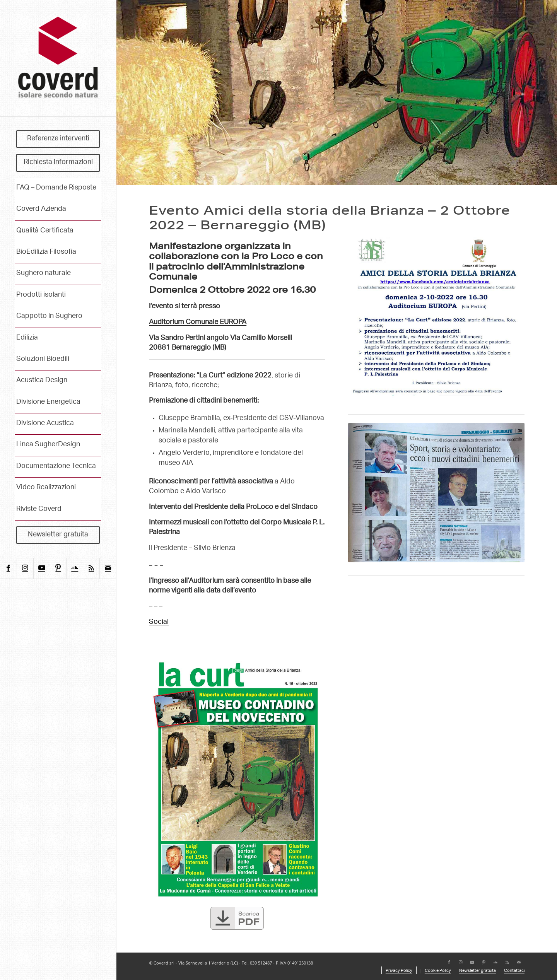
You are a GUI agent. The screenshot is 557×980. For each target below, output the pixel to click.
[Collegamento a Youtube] (42, 568)
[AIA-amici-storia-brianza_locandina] (436, 318)
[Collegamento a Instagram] (25, 568)
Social (159, 622)
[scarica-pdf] (237, 919)
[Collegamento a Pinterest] (58, 568)
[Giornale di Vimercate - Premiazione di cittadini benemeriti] (436, 493)
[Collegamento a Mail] (108, 568)
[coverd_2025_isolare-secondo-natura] (58, 58)
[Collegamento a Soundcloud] (74, 568)
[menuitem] (58, 139)
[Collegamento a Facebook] (8, 568)
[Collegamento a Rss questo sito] (91, 568)
